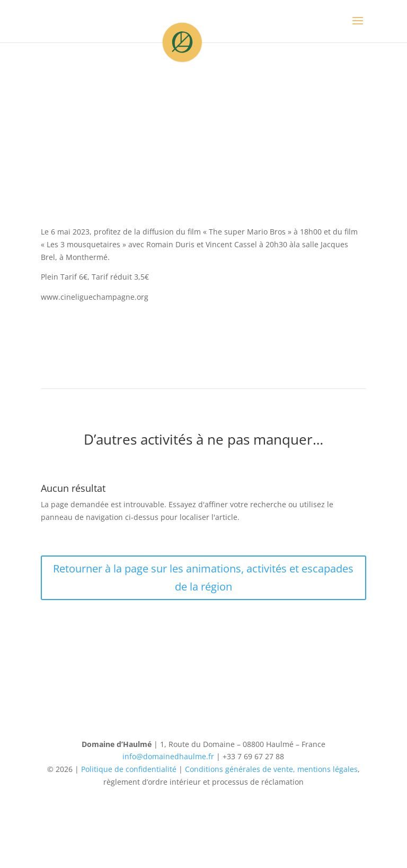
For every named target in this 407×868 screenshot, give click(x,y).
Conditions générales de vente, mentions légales (271, 769)
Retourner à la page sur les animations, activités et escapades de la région (203, 578)
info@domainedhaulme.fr (168, 756)
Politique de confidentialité (129, 769)
